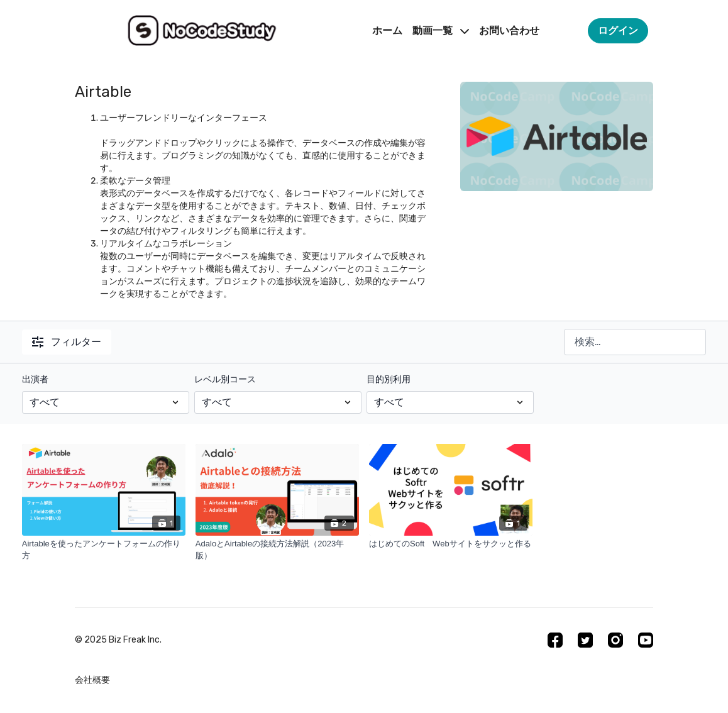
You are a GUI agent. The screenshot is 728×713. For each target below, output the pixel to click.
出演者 (35, 379)
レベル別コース (225, 379)
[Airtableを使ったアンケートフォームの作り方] (104, 550)
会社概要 (92, 680)
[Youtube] (646, 640)
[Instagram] (615, 640)
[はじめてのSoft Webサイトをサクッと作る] (451, 544)
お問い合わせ (509, 30)
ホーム (387, 30)
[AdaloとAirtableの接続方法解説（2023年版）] (277, 550)
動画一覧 (441, 30)
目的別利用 (389, 379)
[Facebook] (555, 640)
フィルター (67, 342)
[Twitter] (585, 640)
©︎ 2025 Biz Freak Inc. (118, 640)
